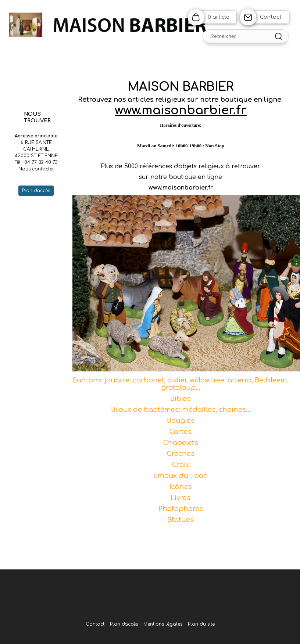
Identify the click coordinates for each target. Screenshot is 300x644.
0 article (218, 17)
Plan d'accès (124, 624)
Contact (271, 17)
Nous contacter (36, 169)
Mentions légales (163, 624)
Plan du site (201, 624)
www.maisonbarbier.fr (181, 110)
